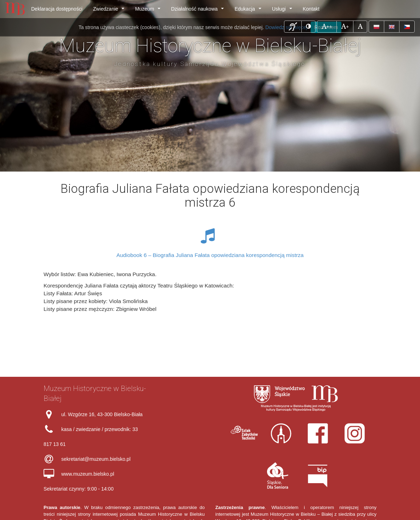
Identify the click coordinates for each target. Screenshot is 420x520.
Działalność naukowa (199, 11)
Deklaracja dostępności (57, 9)
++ (329, 26)
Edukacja (249, 11)
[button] (293, 27)
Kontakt (311, 9)
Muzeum (149, 11)
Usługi (283, 11)
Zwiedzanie (110, 11)
